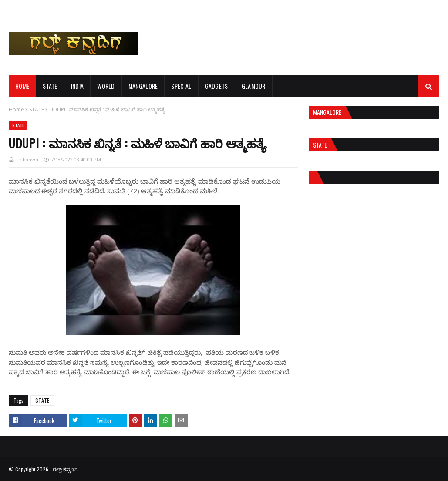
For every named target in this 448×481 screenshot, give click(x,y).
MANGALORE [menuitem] (143, 86)
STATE (37, 109)
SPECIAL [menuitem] (181, 86)
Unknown (27, 160)
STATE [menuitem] (50, 86)
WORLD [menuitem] (106, 86)
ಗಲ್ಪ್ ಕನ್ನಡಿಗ (65, 469)
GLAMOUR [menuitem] (254, 86)
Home (16, 109)
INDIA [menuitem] (77, 86)
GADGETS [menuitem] (217, 86)
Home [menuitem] (22, 86)
